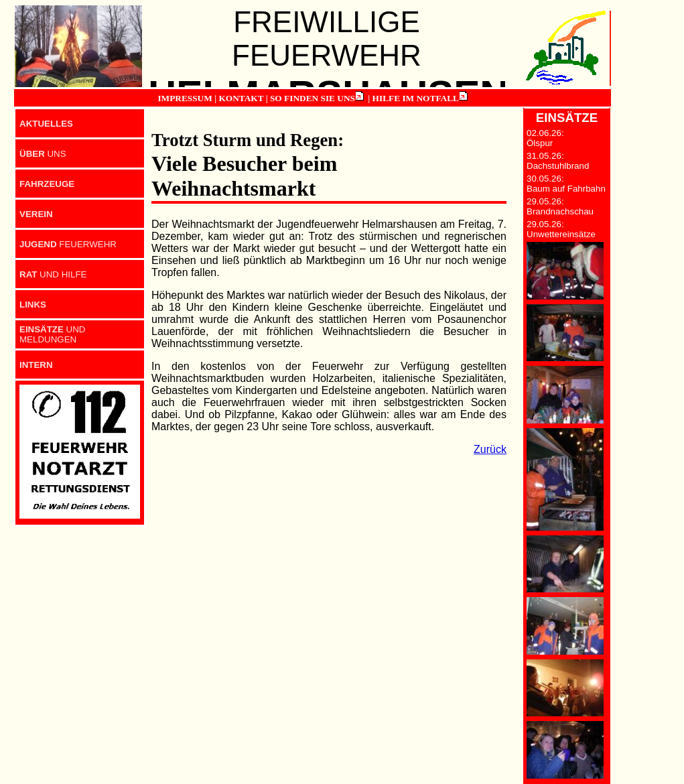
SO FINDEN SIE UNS (313, 98)
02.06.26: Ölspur (545, 138)
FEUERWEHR (68, 244)
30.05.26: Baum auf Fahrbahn (566, 184)
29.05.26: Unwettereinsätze (561, 229)
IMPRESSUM (185, 98)
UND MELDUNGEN (53, 334)
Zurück (490, 449)
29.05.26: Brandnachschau (560, 206)
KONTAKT (241, 98)
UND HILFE (53, 274)
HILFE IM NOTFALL (416, 98)
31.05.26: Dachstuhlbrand (558, 161)
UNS (43, 154)
